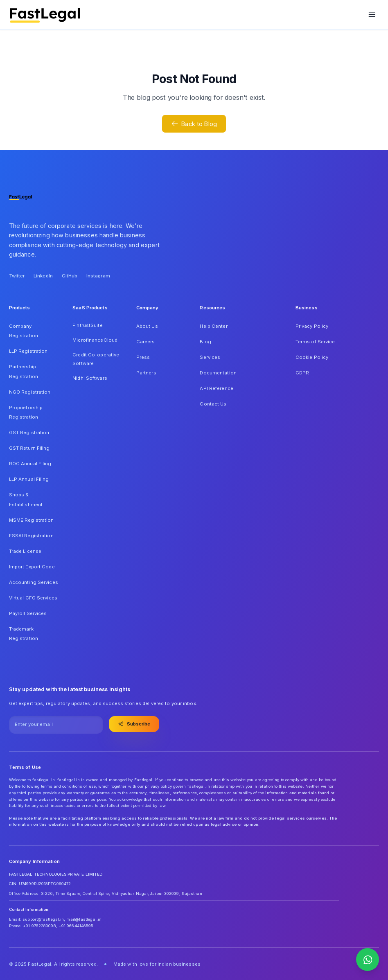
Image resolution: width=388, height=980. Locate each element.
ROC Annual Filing (30, 464)
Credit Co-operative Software (96, 359)
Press (143, 357)
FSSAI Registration (31, 536)
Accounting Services (34, 582)
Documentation (218, 373)
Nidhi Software (90, 378)
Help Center (213, 326)
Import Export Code (32, 567)
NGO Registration (30, 392)
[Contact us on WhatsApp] (368, 960)
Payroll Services (28, 613)
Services (210, 357)
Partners (146, 373)
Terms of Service (315, 342)
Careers (146, 342)
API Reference (216, 388)
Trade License (25, 551)
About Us (147, 326)
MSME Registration (32, 520)
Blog (205, 342)
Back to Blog (194, 124)
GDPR (302, 373)
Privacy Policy (312, 326)
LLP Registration (28, 351)
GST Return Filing (29, 448)
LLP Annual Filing (29, 479)
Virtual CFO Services (33, 598)
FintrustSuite (87, 325)
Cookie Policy (312, 357)
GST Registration (29, 433)
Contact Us (213, 404)
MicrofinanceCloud (95, 340)
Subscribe (134, 724)
